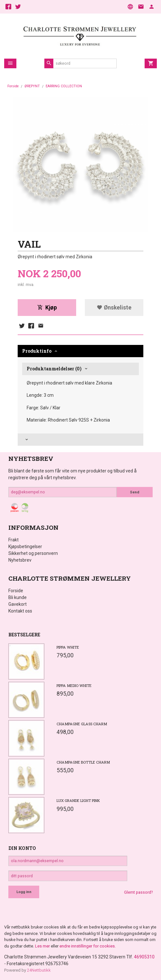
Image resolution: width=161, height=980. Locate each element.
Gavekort (18, 604)
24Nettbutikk (39, 970)
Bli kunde (18, 597)
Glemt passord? (138, 892)
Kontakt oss (20, 611)
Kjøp (47, 308)
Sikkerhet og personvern (33, 553)
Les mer (43, 946)
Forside (13, 86)
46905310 (144, 957)
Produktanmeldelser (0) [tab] (54, 369)
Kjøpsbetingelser (25, 547)
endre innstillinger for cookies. (88, 946)
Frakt (13, 540)
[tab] (80, 440)
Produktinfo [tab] (37, 351)
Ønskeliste (114, 308)
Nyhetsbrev (20, 560)
